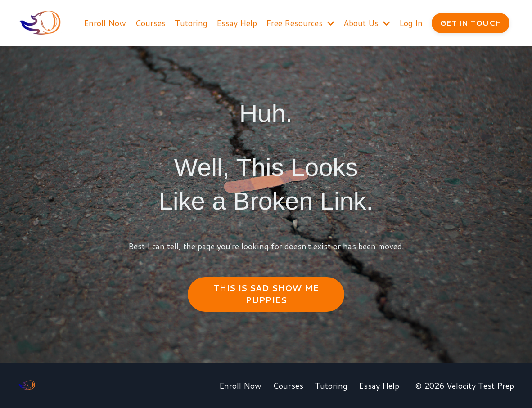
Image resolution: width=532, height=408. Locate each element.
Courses (150, 23)
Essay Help (237, 23)
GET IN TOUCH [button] (471, 23)
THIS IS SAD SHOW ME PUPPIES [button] (266, 294)
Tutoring (191, 23)
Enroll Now (105, 23)
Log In (411, 23)
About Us (367, 23)
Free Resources (300, 23)
